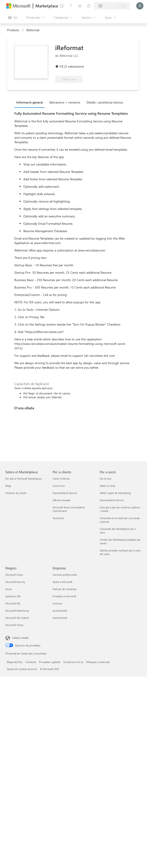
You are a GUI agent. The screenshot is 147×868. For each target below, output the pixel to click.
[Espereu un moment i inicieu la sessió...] (140, 6)
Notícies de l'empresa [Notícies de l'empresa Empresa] (65, 589)
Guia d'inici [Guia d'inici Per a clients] (59, 486)
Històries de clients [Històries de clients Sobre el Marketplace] (16, 493)
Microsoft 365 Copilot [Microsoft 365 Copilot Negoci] (17, 618)
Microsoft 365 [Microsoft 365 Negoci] (13, 603)
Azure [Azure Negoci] (9, 589)
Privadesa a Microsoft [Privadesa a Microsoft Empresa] (64, 596)
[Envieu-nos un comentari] (62, 6)
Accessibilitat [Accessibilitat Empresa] (60, 611)
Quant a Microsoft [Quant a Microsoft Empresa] (63, 582)
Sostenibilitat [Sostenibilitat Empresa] (60, 618)
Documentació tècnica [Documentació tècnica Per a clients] (65, 493)
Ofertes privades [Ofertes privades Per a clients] (62, 500)
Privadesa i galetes (50, 662)
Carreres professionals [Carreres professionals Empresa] (65, 575)
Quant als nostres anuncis (22, 669)
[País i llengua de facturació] (112, 6)
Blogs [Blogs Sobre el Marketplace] (8, 486)
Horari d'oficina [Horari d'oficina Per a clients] (61, 479)
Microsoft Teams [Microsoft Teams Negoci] (14, 625)
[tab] (31, 102)
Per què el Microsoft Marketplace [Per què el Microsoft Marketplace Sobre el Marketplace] (24, 479)
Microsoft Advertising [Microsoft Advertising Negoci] (17, 611)
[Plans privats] (89, 6)
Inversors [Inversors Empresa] (58, 603)
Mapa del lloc (15, 662)
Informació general (30, 102)
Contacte (31, 662)
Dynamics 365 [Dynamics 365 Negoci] (13, 596)
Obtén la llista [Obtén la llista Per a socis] (107, 486)
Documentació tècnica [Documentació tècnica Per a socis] (112, 500)
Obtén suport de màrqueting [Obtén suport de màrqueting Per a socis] (115, 493)
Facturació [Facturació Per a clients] (58, 518)
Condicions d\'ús (73, 662)
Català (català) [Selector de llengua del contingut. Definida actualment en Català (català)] (20, 638)
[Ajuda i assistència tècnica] (71, 6)
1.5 (62, 66)
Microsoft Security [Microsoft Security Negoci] (15, 582)
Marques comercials (98, 662)
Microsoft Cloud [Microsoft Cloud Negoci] (14, 575)
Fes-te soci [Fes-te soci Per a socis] (106, 479)
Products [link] (13, 30)
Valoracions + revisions (65, 102)
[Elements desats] (80, 6)
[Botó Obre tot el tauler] (13, 18)
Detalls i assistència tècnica (105, 102)
